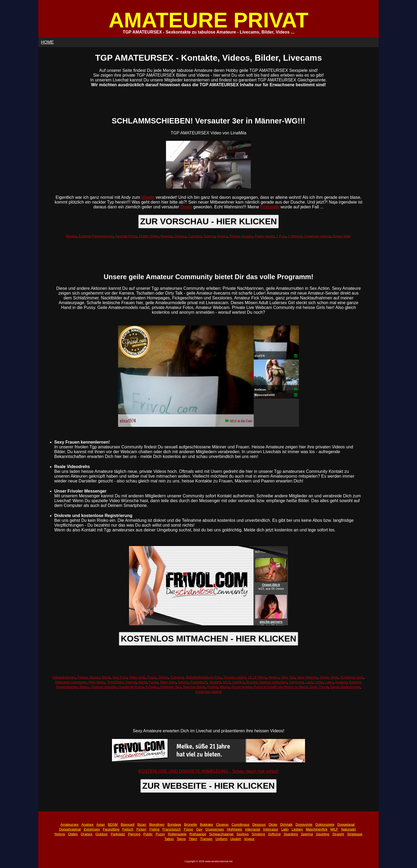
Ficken (235, 236)
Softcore (274, 834)
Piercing (134, 834)
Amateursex (69, 824)
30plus (84, 687)
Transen (206, 839)
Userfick (238, 682)
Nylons (222, 236)
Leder (319, 682)
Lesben (297, 829)
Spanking (291, 834)
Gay (199, 829)
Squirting (323, 834)
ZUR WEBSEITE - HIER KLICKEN (208, 786)
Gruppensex (215, 829)
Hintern (274, 677)
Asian (101, 824)
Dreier (186, 207)
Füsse (188, 829)
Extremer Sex (171, 687)
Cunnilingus (241, 824)
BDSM (113, 824)
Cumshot (195, 236)
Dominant (296, 682)
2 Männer (295, 236)
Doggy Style (342, 236)
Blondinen (157, 824)
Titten (193, 839)
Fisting (155, 829)
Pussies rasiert (235, 677)
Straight (215, 682)
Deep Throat (319, 687)
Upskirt (236, 839)
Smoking (258, 834)
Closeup (222, 824)
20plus (163, 677)
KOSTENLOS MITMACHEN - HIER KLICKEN (208, 639)
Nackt (143, 682)
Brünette (190, 824)
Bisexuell (128, 824)
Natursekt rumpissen (71, 682)
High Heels (97, 682)
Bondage (174, 824)
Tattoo (169, 839)
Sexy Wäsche (307, 677)
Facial (153, 682)
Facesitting (111, 829)
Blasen (71, 236)
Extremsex (92, 829)
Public (148, 834)
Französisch (172, 829)
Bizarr (142, 824)
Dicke (273, 824)
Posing (213, 687)
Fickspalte (270, 207)
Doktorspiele (325, 824)
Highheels (234, 829)
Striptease (355, 834)
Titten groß (137, 677)
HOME (47, 42)
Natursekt (349, 829)
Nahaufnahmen (64, 677)
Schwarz (152, 687)
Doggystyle (304, 824)
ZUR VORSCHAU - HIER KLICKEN (208, 221)
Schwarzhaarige (221, 834)
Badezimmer (351, 687)
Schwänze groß (352, 677)
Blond (106, 677)
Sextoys (243, 834)
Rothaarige (198, 834)
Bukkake (207, 824)
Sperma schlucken (273, 682)
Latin (285, 829)
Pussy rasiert (265, 236)
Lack (309, 682)
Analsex (341, 682)
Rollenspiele (177, 834)
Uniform (221, 839)
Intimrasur (271, 829)
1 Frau (281, 236)
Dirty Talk (288, 677)
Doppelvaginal (70, 829)
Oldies (73, 834)
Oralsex (180, 236)
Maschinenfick (317, 829)
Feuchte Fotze (126, 236)
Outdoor (102, 834)
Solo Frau (120, 677)
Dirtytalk (286, 824)
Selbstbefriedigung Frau (204, 677)
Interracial (253, 829)
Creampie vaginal (317, 236)
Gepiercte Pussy (131, 687)
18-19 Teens (257, 677)
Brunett (252, 682)
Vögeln (148, 197)
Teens (181, 839)
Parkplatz (118, 834)
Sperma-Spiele (194, 687)
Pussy (152, 677)
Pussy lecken (242, 687)
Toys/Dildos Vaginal (122, 682)
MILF (227, 682)
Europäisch (199, 682)
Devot (335, 687)
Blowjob (166, 236)
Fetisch (128, 829)
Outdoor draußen (104, 687)
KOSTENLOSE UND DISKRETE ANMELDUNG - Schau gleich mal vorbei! (208, 771)
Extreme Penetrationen (96, 236)
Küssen (247, 236)
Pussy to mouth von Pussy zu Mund (280, 687)
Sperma (209, 236)
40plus (225, 687)
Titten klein (168, 682)
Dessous (259, 824)
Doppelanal (346, 824)
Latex (329, 682)
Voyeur (249, 839)
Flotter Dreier (149, 236)
